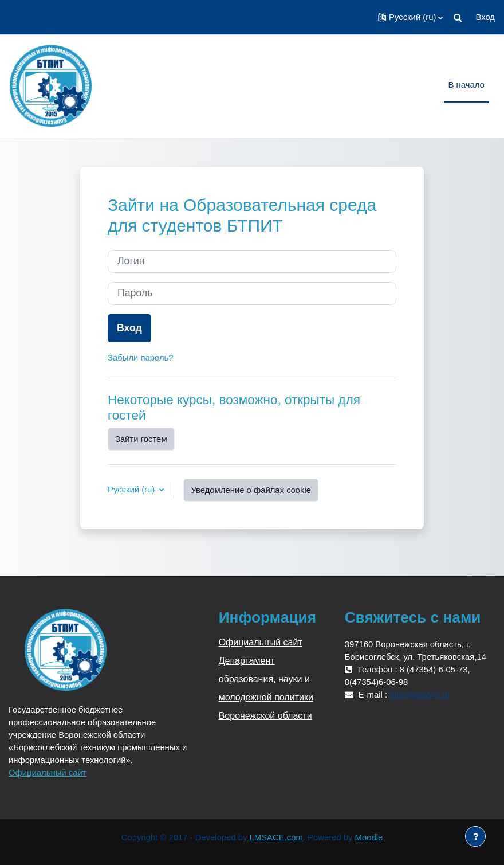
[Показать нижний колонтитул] (475, 836)
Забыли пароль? (141, 358)
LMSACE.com (276, 837)
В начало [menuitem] (466, 85)
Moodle (369, 837)
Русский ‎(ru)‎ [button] (132, 490)
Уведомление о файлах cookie (251, 490)
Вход (485, 17)
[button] (410, 17)
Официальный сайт (48, 773)
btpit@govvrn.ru (420, 695)
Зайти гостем (141, 439)
